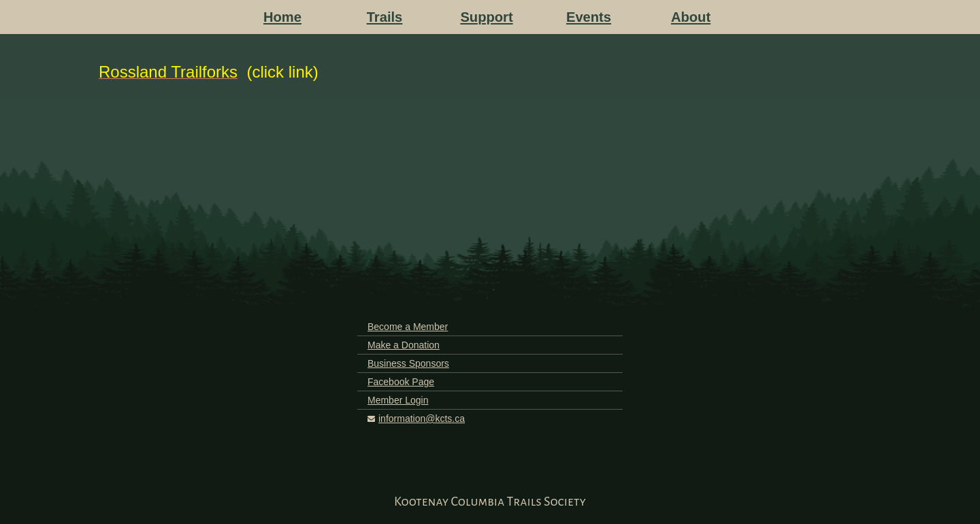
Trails (385, 17)
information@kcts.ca (422, 419)
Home (282, 17)
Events (589, 17)
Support (486, 17)
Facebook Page (401, 382)
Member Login (398, 400)
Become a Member (408, 327)
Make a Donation (404, 345)
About (691, 17)
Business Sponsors (408, 363)
